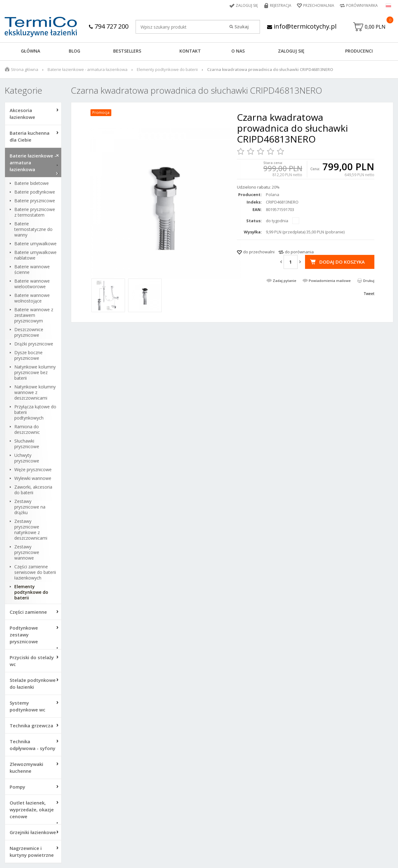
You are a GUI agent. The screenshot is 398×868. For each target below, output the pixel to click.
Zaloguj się (247, 5)
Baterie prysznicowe (35, 201)
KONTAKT (190, 51)
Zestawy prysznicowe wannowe (27, 552)
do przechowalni (259, 252)
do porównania (299, 252)
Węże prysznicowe (33, 470)
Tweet (369, 294)
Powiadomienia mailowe (330, 281)
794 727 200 (109, 26)
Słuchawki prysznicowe (27, 444)
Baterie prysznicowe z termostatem (35, 212)
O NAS (238, 51)
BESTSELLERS (127, 51)
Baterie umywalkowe (35, 244)
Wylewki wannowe (33, 478)
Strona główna (25, 69)
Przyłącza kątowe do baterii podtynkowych (35, 412)
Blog (74, 51)
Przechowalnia (319, 5)
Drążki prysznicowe (34, 344)
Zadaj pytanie (285, 281)
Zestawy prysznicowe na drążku (30, 507)
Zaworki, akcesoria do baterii (33, 490)
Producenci (359, 51)
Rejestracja (281, 5)
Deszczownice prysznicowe (29, 332)
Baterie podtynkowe (35, 192)
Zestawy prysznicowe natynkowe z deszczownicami (31, 530)
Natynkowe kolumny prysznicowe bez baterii (35, 373)
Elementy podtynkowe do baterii (167, 69)
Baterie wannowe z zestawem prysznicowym (34, 315)
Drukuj (369, 281)
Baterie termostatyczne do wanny (33, 229)
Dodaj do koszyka (342, 262)
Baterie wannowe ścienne (32, 270)
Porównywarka (362, 5)
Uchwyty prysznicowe (27, 458)
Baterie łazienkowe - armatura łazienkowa (88, 69)
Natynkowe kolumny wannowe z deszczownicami (35, 392)
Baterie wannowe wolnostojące (32, 298)
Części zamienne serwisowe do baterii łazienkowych (35, 572)
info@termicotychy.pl (302, 26)
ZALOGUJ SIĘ (291, 51)
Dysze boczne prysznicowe (28, 355)
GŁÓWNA (30, 51)
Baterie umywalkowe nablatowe (35, 255)
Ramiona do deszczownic (27, 429)
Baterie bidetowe (32, 183)
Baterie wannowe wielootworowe (32, 284)
